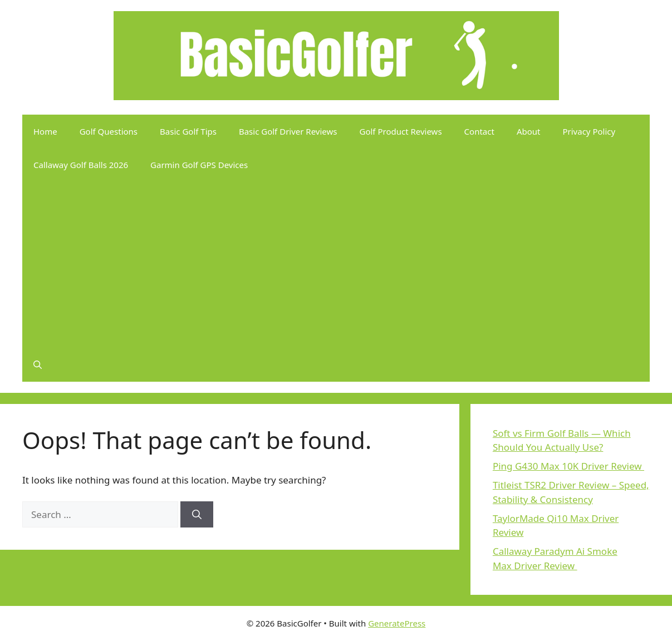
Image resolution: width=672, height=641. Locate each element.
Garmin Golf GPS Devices (199, 165)
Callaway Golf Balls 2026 (81, 165)
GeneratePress (397, 623)
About (529, 131)
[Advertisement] (336, 265)
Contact (479, 131)
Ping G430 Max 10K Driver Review (568, 466)
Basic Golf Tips (188, 131)
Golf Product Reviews (401, 131)
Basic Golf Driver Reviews (288, 131)
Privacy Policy (589, 131)
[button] (38, 365)
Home (45, 131)
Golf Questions (109, 131)
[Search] (197, 515)
